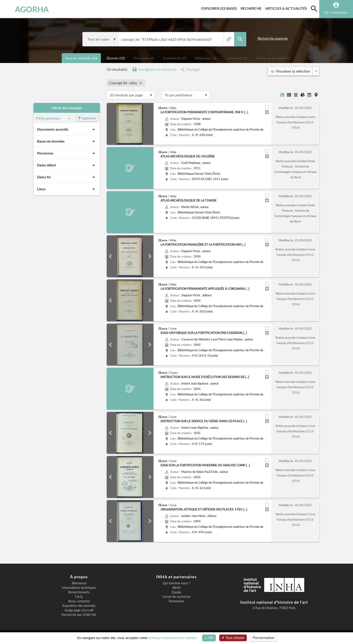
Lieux (67, 189)
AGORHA (28, 9)
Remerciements (79, 592)
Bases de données (67, 141)
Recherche (252, 8)
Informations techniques (79, 588)
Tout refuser (233, 638)
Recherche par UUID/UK (79, 615)
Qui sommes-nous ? (176, 583)
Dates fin (67, 177)
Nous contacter (79, 601)
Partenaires (176, 601)
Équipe (176, 592)
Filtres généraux (54, 118)
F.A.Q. (79, 597)
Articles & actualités (287, 8)
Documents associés (67, 129)
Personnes (67, 153)
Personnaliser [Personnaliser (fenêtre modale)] (264, 638)
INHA (176, 588)
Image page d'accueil (79, 610)
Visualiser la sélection (290, 71)
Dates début (67, 165)
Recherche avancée (273, 38)
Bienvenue (79, 583)
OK (209, 638)
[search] (314, 9)
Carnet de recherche (176, 597)
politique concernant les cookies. (173, 638)
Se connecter (336, 12)
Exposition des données (79, 606)
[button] (110, 256)
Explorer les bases (220, 8)
